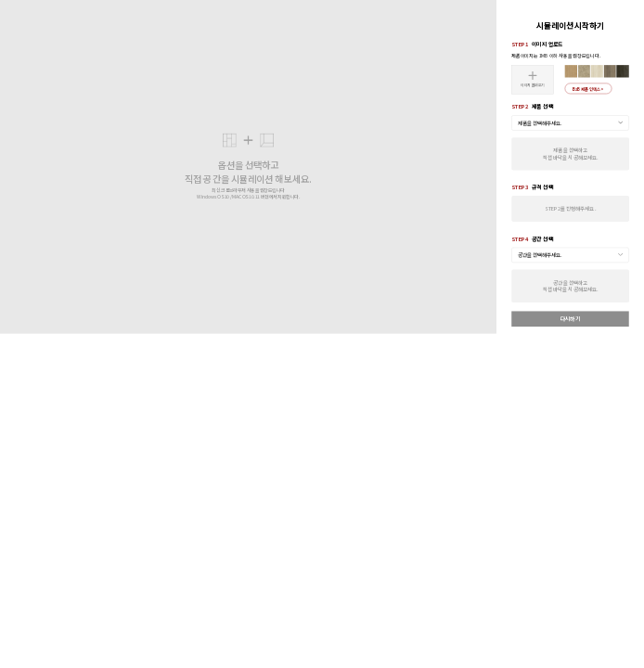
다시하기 (571, 319)
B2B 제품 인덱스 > (588, 88)
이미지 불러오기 (533, 79)
